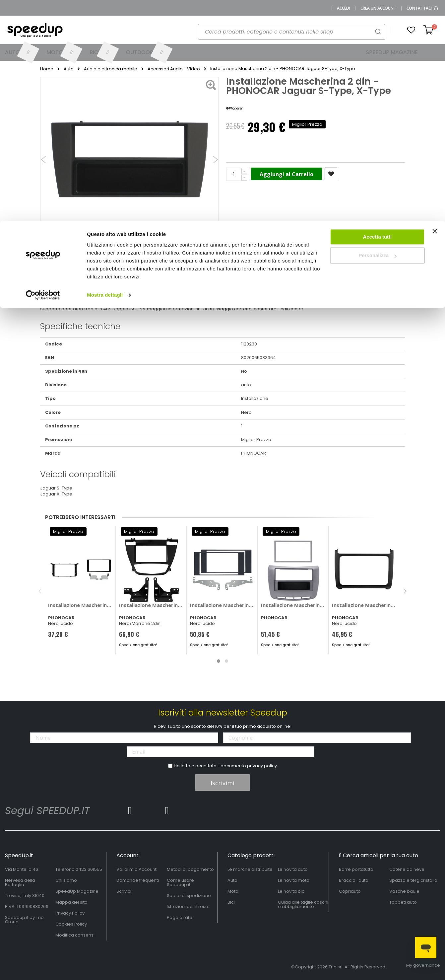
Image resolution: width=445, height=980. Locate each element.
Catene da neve (407, 869)
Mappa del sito (71, 902)
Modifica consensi (75, 935)
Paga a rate (180, 917)
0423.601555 (89, 869)
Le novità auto (293, 869)
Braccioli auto (354, 880)
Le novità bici (292, 891)
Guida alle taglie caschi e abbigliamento (303, 904)
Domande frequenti (138, 880)
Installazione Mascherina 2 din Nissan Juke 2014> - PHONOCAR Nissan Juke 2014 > (222, 605)
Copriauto (350, 891)
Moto (233, 891)
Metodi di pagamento (190, 869)
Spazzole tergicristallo (413, 880)
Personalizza (378, 35)
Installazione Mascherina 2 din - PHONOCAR (364, 605)
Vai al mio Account (136, 869)
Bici (231, 902)
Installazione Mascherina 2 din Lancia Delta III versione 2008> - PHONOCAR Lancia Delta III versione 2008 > (293, 605)
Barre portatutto (356, 869)
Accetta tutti (378, 16)
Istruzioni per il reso (188, 906)
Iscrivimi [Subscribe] (222, 783)
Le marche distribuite (250, 869)
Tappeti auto (403, 902)
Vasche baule (404, 891)
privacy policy (262, 766)
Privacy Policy (70, 913)
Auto (232, 880)
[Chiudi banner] (435, 13)
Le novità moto (294, 880)
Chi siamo (66, 880)
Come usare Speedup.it (180, 882)
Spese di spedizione (189, 896)
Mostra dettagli (105, 74)
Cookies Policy (71, 924)
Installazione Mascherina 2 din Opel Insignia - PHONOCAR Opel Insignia (151, 605)
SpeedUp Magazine (77, 891)
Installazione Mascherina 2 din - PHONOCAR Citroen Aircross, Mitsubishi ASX (80, 605)
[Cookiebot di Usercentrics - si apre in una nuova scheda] (43, 74)
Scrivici (124, 891)
